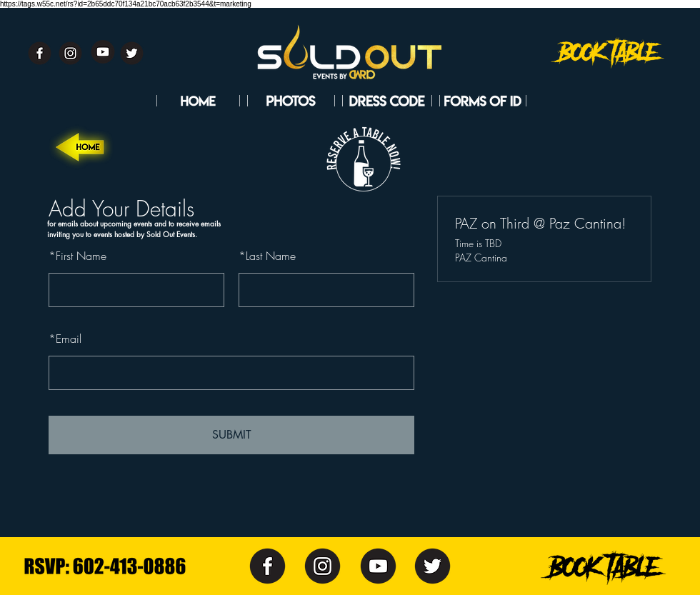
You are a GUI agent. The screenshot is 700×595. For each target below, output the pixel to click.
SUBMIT (232, 435)
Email (65, 339)
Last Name (267, 256)
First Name (77, 256)
